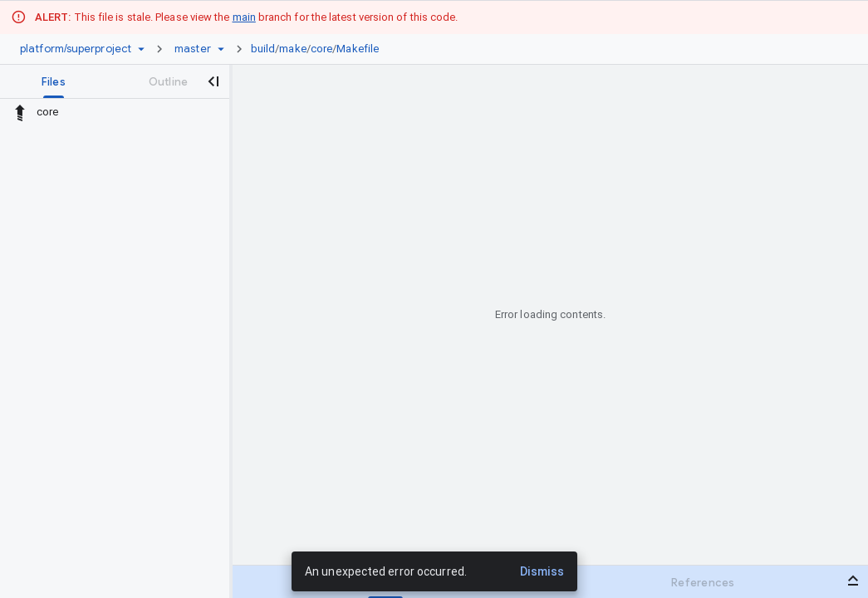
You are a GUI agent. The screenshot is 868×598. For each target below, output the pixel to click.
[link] (319, 49)
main (244, 17)
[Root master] (193, 49)
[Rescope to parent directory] (20, 112)
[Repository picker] (141, 49)
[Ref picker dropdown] (221, 49)
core (321, 49)
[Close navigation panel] (213, 81)
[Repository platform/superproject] (76, 49)
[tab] (54, 81)
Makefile (358, 49)
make (292, 49)
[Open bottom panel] (853, 581)
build (263, 49)
